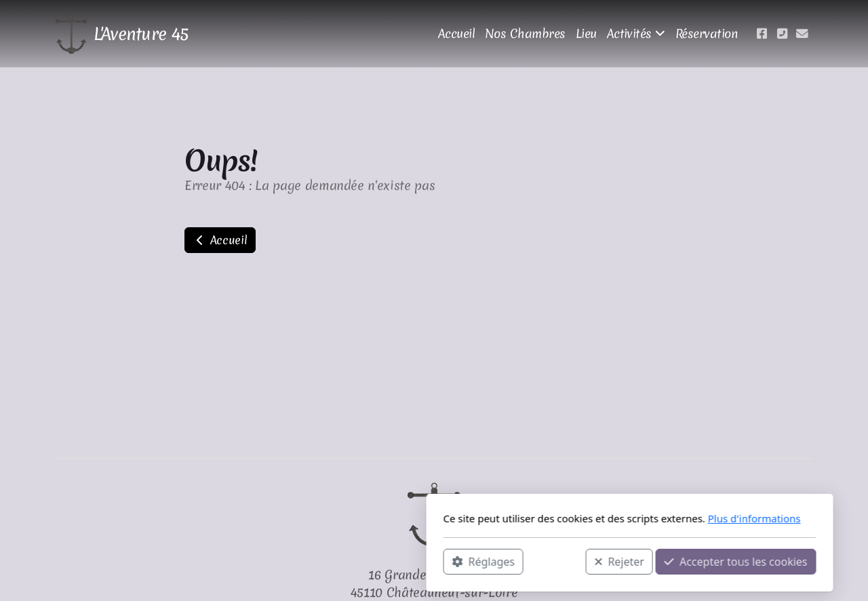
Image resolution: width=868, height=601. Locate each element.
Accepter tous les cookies (540, 561)
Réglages (288, 561)
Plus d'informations (558, 518)
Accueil (220, 240)
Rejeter (424, 561)
